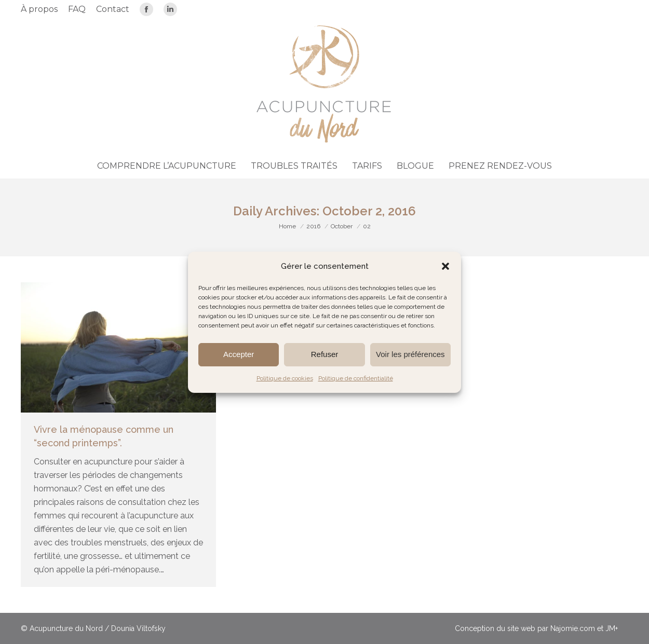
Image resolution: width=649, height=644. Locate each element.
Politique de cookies (285, 378)
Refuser (325, 354)
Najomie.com (573, 628)
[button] (445, 266)
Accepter (239, 354)
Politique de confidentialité (356, 378)
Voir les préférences (410, 354)
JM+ (612, 628)
